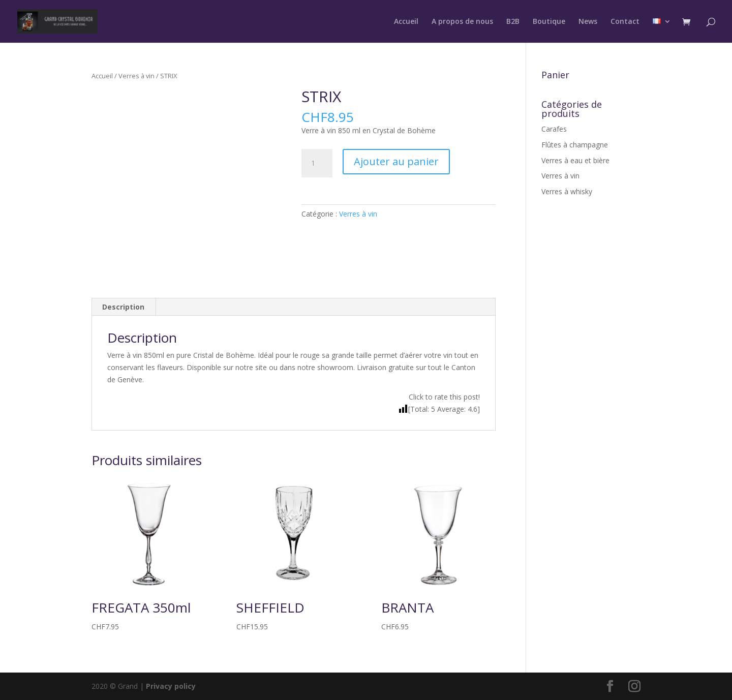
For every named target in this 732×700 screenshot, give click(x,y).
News (588, 22)
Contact (625, 22)
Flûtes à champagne (575, 145)
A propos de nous (462, 22)
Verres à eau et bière (575, 160)
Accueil (406, 22)
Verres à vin (136, 76)
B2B (513, 22)
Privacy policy (171, 686)
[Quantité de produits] (317, 163)
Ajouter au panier (396, 161)
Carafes (554, 129)
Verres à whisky (567, 191)
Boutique (549, 22)
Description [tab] (123, 307)
